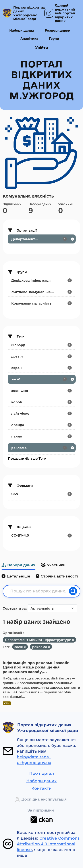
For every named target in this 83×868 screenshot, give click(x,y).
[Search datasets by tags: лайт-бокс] (41, 413)
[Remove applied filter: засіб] (25, 647)
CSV (7, 703)
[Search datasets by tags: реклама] (41, 448)
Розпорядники (58, 30)
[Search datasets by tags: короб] (41, 402)
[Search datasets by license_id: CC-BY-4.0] (41, 535)
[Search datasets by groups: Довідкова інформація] (41, 281)
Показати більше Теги (27, 459)
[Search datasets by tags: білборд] (41, 345)
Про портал (42, 773)
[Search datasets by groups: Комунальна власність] (41, 303)
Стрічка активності (57, 576)
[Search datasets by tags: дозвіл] (41, 356)
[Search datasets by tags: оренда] (41, 425)
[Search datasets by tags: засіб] (41, 379)
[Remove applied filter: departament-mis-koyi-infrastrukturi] (73, 640)
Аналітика (29, 39)
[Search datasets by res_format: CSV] (41, 494)
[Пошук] (73, 591)
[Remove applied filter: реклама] (49, 647)
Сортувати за (14, 608)
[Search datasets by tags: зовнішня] (41, 391)
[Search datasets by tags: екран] (41, 368)
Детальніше (16, 576)
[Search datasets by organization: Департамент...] (41, 239)
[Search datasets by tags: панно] (41, 436)
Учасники (53, 565)
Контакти (41, 788)
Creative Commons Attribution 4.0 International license (48, 844)
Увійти (42, 48)
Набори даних (22, 30)
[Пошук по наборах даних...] (38, 591)
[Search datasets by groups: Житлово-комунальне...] (41, 292)
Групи (54, 39)
